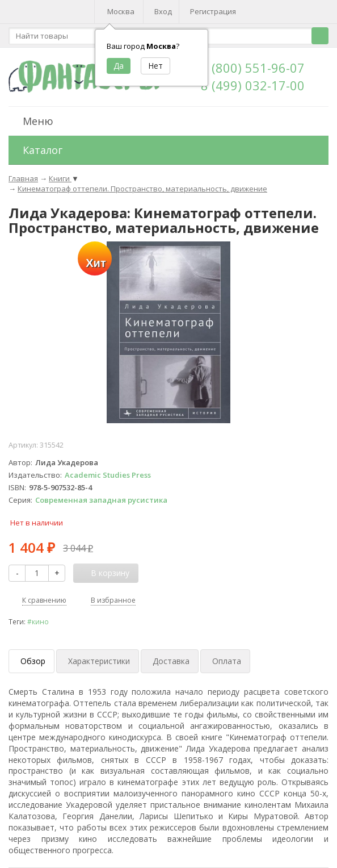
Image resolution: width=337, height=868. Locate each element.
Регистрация (213, 11)
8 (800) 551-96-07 (253, 68)
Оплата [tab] (227, 661)
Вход (163, 11)
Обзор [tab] (33, 661)
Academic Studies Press (108, 475)
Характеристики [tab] (99, 661)
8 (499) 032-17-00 (253, 85)
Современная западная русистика (101, 500)
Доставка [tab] (171, 661)
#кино (38, 621)
